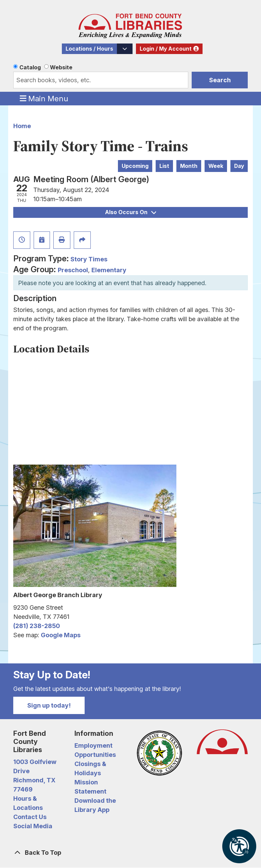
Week (216, 166)
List (164, 166)
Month (189, 166)
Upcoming (135, 166)
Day (239, 166)
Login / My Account (166, 49)
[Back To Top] (130, 853)
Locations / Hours (89, 49)
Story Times (89, 259)
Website (61, 67)
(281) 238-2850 (37, 626)
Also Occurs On (130, 212)
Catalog (30, 67)
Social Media (33, 826)
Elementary (109, 270)
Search (220, 80)
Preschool (73, 270)
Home (22, 126)
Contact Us (30, 817)
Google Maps (61, 635)
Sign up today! (49, 705)
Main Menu (44, 98)
